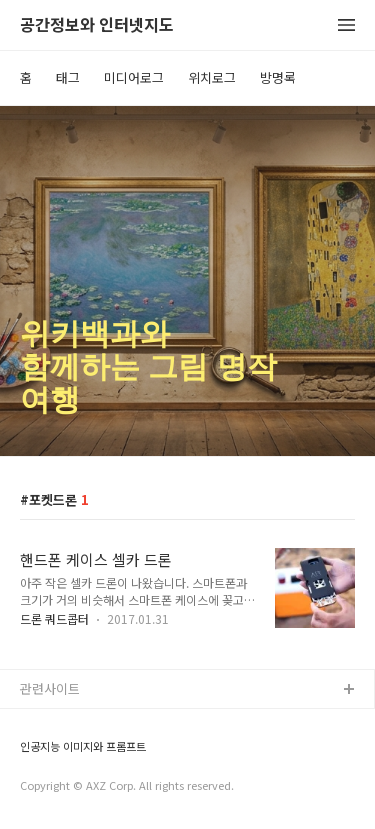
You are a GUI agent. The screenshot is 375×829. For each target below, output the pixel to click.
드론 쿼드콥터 (54, 618)
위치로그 (212, 77)
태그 (68, 77)
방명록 (278, 77)
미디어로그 (134, 77)
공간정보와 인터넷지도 (97, 25)
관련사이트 (50, 688)
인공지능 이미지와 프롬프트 (83, 746)
